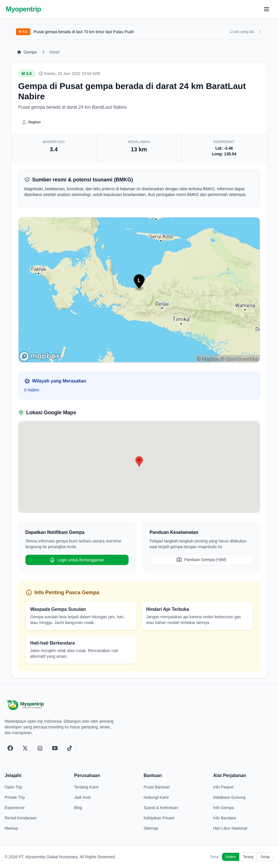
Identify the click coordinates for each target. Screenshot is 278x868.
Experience (15, 808)
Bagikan (31, 122)
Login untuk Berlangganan (77, 560)
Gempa (27, 52)
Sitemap (151, 828)
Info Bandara (225, 818)
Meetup (11, 828)
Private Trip (15, 797)
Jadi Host (82, 797)
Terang (248, 857)
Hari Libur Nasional (230, 828)
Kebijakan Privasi (159, 818)
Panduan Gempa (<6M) (201, 560)
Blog (78, 808)
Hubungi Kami (156, 797)
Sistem (231, 857)
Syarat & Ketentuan (161, 808)
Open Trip (13, 787)
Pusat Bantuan (157, 787)
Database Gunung (229, 797)
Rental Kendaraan (21, 818)
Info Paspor (223, 787)
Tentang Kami (86, 787)
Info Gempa (224, 808)
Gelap (265, 857)
